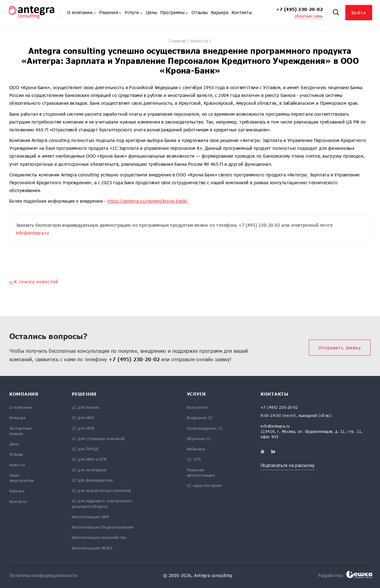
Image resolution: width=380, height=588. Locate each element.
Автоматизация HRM (90, 517)
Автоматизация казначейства (99, 537)
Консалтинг (198, 407)
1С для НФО (83, 418)
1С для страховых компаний (98, 438)
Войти (359, 13)
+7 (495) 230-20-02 (299, 9)
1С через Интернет (205, 485)
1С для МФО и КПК (89, 459)
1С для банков (85, 407)
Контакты (242, 12)
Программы (174, 12)
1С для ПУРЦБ (85, 449)
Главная (177, 41)
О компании (82, 12)
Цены (152, 12)
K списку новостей (34, 282)
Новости (199, 41)
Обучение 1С (199, 438)
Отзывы (200, 12)
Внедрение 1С (200, 418)
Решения (110, 12)
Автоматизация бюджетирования (103, 527)
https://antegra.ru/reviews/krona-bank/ (147, 201)
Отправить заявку (340, 348)
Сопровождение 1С (205, 428)
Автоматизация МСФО (92, 548)
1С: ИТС (194, 459)
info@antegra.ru (32, 233)
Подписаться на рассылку (288, 465)
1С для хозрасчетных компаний (102, 490)
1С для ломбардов (89, 470)
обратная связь (309, 16)
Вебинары (196, 449)
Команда (17, 418)
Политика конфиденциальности (43, 575)
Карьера (220, 12)
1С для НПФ (83, 428)
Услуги (134, 12)
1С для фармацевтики (92, 480)
